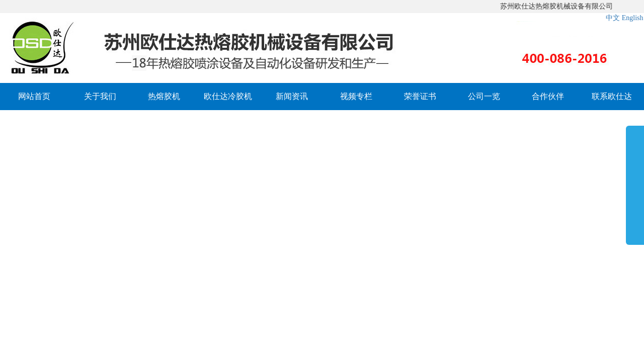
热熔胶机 (164, 96)
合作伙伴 (548, 96)
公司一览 (484, 96)
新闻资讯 (292, 96)
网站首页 (34, 96)
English (633, 18)
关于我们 (100, 96)
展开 (635, 183)
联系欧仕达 (612, 96)
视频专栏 (356, 96)
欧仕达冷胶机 (228, 96)
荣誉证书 (420, 96)
